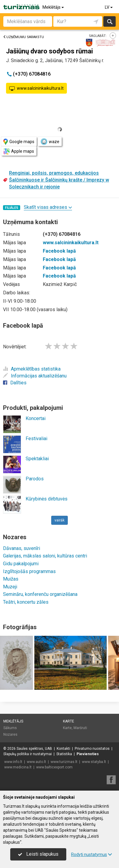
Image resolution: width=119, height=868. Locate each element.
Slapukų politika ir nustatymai (28, 754)
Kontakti (63, 749)
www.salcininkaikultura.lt (36, 89)
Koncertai (36, 418)
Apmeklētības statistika (32, 369)
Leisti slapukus (38, 854)
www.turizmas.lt (64, 762)
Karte (69, 721)
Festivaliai (36, 439)
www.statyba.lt (94, 762)
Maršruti (80, 728)
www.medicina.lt (18, 767)
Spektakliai (37, 459)
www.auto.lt (36, 762)
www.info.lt (13, 762)
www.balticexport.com (54, 767)
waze (50, 142)
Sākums (10, 728)
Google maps (19, 142)
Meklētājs (54, 7)
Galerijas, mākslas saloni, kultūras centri (45, 556)
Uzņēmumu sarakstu (23, 37)
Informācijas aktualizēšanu (35, 376)
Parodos (35, 479)
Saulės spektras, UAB (34, 749)
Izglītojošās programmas (29, 571)
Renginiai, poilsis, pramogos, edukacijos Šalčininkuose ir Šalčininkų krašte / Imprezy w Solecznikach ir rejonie (59, 180)
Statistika (64, 754)
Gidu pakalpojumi (21, 564)
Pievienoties (88, 754)
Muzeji (10, 587)
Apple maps (19, 151)
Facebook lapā (59, 251)
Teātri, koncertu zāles (26, 602)
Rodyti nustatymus (92, 854)
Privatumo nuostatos (92, 749)
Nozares (10, 734)
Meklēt (110, 21)
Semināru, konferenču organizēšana (40, 594)
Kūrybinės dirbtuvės (47, 499)
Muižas (11, 579)
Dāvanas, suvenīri (22, 548)
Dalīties (15, 383)
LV (109, 7)
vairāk (59, 520)
